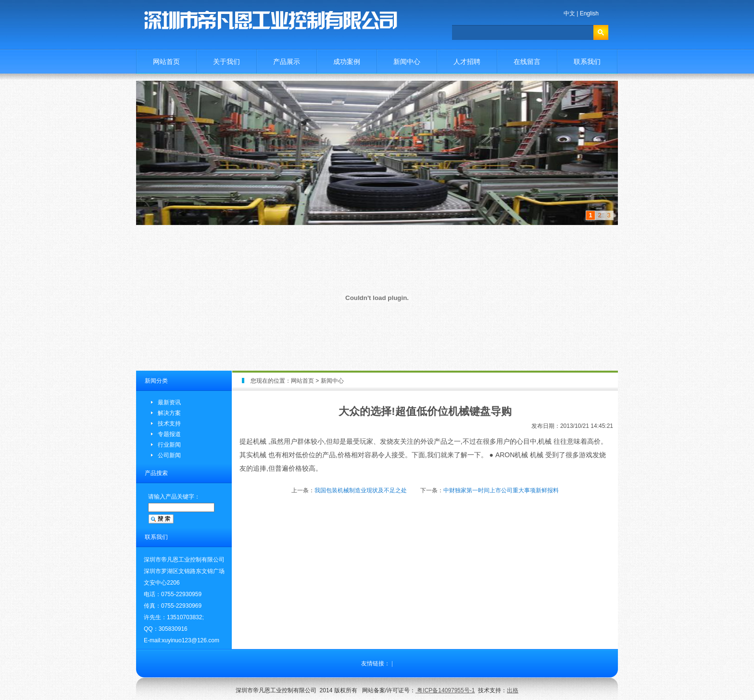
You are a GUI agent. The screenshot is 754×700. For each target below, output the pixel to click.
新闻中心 (407, 62)
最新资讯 (169, 402)
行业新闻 (169, 445)
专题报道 (169, 434)
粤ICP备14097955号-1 (445, 690)
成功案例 (347, 62)
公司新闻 (169, 455)
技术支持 (169, 424)
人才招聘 (467, 62)
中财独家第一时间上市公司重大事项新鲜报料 (501, 490)
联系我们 (587, 62)
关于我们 (226, 62)
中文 (569, 13)
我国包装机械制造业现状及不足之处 (361, 490)
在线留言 (527, 62)
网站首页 (166, 62)
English (589, 13)
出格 (513, 690)
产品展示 (287, 62)
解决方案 (169, 413)
